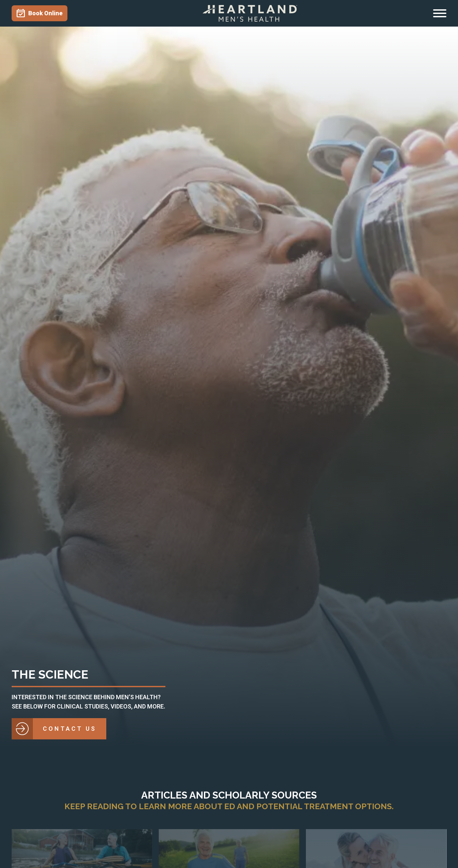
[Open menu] (440, 13)
